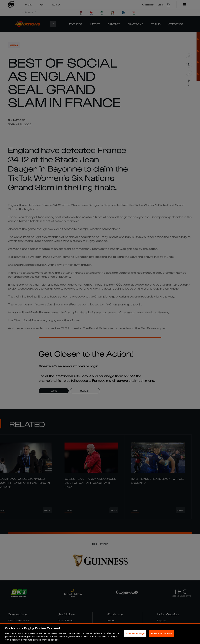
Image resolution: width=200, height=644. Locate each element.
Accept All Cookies (161, 633)
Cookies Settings (135, 633)
